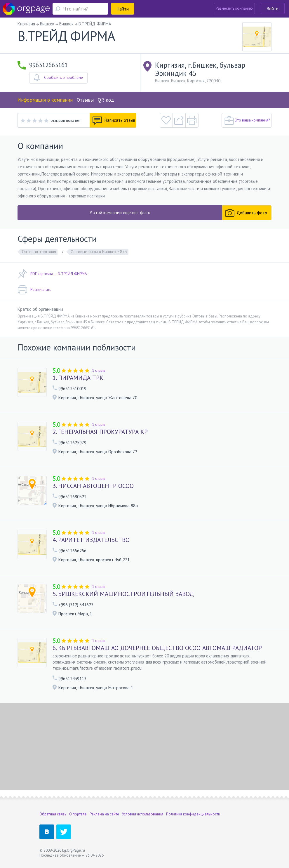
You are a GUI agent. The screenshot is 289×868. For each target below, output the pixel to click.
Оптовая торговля (39, 252)
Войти (273, 9)
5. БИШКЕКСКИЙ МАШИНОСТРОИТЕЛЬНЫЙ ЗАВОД (123, 594)
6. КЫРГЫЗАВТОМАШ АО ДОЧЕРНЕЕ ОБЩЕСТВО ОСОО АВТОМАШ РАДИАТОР (157, 648)
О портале (78, 814)
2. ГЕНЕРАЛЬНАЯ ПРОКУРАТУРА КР (100, 432)
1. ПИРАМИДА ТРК (78, 378)
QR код (106, 100)
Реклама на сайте (104, 814)
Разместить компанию (234, 8)
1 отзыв (99, 370)
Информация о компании (45, 100)
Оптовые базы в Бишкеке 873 (99, 252)
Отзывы (85, 100)
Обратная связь (53, 814)
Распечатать (34, 290)
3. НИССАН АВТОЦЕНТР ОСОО (93, 486)
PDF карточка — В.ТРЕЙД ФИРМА (52, 274)
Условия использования (143, 814)
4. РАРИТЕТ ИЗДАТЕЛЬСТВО (91, 540)
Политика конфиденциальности (193, 814)
